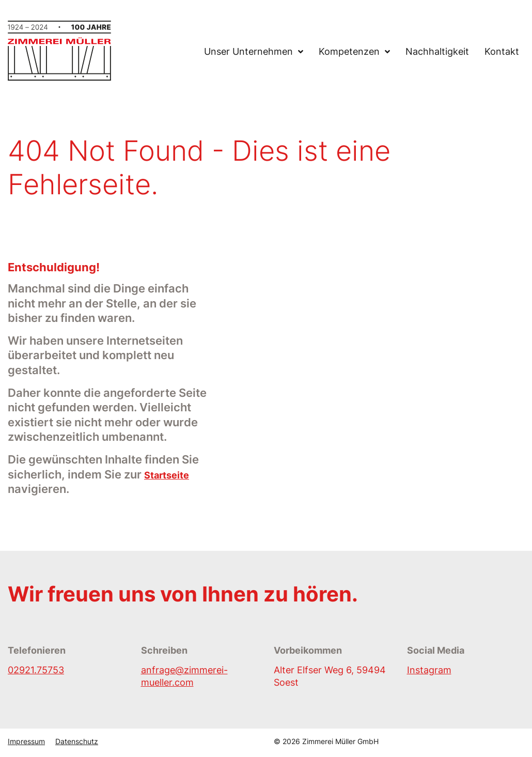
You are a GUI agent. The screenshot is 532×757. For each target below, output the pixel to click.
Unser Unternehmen (248, 52)
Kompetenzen (349, 52)
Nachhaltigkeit (437, 52)
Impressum (26, 741)
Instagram (429, 670)
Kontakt (502, 52)
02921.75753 (36, 670)
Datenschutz (77, 741)
